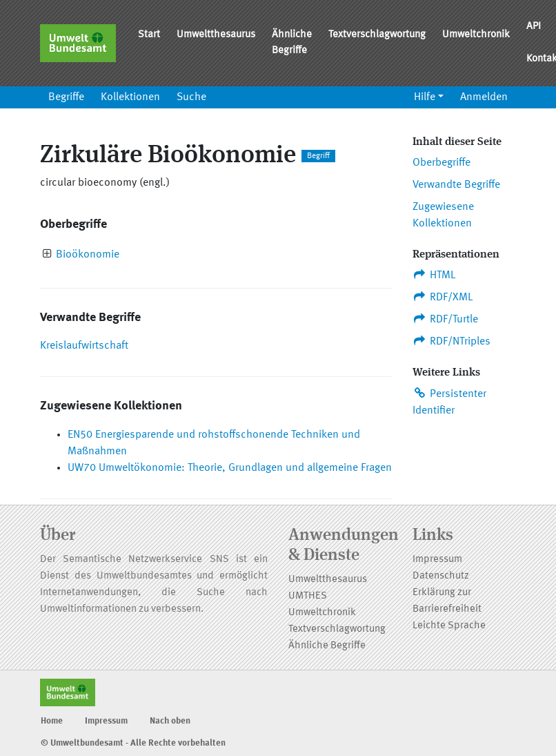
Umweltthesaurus (216, 35)
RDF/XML (443, 297)
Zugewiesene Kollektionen (443, 215)
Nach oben (170, 721)
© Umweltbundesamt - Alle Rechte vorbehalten (133, 743)
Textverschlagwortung (377, 35)
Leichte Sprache (449, 626)
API (534, 27)
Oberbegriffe (441, 163)
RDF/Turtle (445, 319)
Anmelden (484, 97)
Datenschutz (441, 576)
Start (149, 35)
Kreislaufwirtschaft (84, 346)
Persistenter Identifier (449, 402)
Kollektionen (130, 97)
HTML (434, 275)
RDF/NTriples (451, 341)
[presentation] (47, 255)
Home (52, 721)
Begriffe (66, 97)
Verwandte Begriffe (456, 185)
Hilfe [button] (425, 97)
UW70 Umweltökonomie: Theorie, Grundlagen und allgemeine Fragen (230, 468)
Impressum (437, 560)
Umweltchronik (476, 35)
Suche (191, 97)
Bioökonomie (88, 255)
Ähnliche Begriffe (292, 43)
